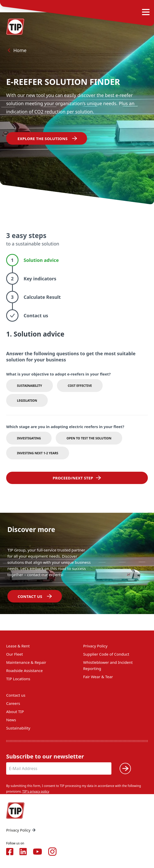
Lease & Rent (18, 646)
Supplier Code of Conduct (106, 654)
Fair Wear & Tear (98, 677)
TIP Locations (18, 679)
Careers (13, 703)
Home (16, 50)
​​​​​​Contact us (30, 596)
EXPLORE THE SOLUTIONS (42, 139)
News (11, 720)
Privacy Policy (95, 646)
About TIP (15, 712)
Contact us (16, 695)
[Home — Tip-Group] (15, 27)
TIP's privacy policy (36, 791)
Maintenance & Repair (26, 662)
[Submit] (125, 768)
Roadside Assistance (24, 670)
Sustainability (18, 728)
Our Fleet (15, 654)
